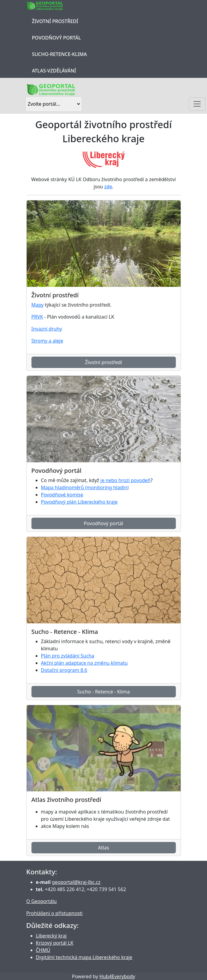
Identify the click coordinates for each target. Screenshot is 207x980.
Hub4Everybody (117, 976)
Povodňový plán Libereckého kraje (79, 502)
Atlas (103, 848)
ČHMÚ (43, 950)
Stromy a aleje (47, 341)
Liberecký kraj (51, 936)
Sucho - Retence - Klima (103, 692)
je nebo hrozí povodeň (125, 480)
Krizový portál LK (55, 943)
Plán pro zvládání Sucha (68, 656)
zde (108, 187)
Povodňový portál (56, 38)
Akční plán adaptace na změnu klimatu (84, 663)
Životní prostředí (55, 21)
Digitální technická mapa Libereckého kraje (84, 957)
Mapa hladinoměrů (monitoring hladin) (85, 487)
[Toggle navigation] (197, 104)
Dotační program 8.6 (64, 670)
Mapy (38, 305)
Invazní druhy (47, 329)
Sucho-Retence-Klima (59, 54)
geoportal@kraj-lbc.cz (76, 882)
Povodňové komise (62, 495)
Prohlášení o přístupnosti (55, 913)
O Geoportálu (42, 901)
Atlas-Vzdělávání (54, 71)
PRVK (37, 317)
